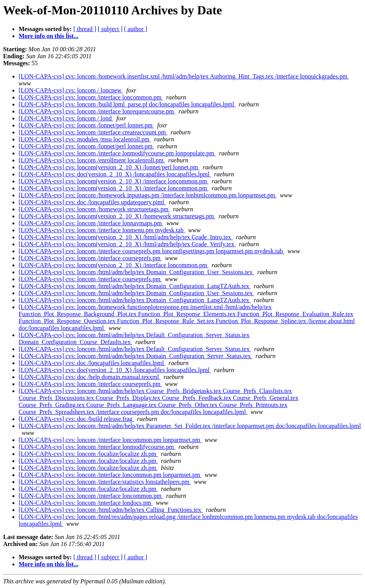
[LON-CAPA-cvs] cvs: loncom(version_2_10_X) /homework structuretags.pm (117, 216)
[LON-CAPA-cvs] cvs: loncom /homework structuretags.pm (94, 209)
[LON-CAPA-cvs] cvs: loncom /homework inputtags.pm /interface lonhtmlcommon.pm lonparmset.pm (148, 195)
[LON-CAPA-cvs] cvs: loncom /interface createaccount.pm (93, 132)
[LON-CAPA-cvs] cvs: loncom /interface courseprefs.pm (90, 258)
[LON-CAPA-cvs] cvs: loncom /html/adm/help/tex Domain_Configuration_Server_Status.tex (136, 356)
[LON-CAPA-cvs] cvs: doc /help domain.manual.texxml (90, 377)
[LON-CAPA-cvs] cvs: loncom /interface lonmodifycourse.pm (97, 447)
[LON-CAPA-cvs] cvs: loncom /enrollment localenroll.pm (92, 160)
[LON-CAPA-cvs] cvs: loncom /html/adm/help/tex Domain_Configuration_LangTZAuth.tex (135, 286)
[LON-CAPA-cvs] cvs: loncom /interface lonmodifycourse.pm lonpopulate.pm (117, 153)
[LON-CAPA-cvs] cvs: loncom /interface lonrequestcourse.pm (97, 111)
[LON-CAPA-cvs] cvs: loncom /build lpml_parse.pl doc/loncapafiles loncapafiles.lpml (127, 104)
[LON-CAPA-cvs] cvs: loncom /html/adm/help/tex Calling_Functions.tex (111, 510)
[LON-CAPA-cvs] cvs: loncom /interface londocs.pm (86, 503)
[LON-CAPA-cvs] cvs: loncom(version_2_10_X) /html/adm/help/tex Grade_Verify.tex (127, 244)
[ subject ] (110, 29)
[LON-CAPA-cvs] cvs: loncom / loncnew (71, 90)
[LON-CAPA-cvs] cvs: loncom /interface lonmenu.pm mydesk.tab (102, 230)
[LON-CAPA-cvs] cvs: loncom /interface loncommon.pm (91, 97)
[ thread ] (85, 29)
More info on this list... (49, 36)
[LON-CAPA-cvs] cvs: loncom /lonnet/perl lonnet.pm (86, 125)
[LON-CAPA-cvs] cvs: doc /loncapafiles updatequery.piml (92, 202)
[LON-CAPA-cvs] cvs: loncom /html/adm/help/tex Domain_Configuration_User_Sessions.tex (136, 272)
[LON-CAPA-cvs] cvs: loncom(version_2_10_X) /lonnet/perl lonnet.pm (109, 167)
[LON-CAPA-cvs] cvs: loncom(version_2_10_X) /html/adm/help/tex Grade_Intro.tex (126, 237)
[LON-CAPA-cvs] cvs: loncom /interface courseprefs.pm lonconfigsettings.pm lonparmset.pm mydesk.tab (152, 251)
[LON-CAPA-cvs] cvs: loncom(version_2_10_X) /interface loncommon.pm (114, 181)
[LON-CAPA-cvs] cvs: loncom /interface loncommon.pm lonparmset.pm (110, 440)
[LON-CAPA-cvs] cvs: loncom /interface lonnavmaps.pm (91, 223)
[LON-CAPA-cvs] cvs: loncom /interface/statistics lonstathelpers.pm (105, 482)
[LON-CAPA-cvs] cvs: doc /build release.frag (76, 419)
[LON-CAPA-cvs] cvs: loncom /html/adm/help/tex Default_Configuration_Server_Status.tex (135, 349)
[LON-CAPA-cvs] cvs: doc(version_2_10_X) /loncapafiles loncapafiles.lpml (115, 174)
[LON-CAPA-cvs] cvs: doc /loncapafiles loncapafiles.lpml (92, 363)
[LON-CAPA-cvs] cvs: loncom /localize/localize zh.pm (88, 454)
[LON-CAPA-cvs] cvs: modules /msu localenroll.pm (85, 139)
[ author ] (136, 29)
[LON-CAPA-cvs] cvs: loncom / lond (66, 118)
